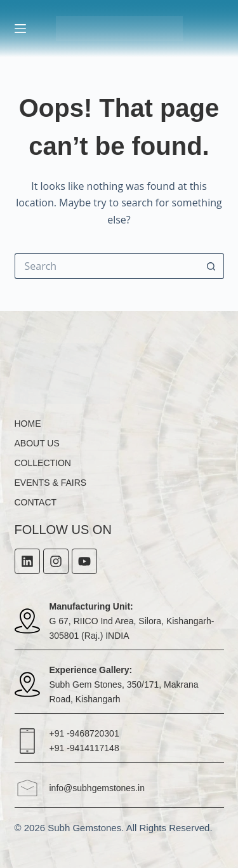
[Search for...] (107, 266)
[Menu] (20, 29)
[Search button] (211, 266)
